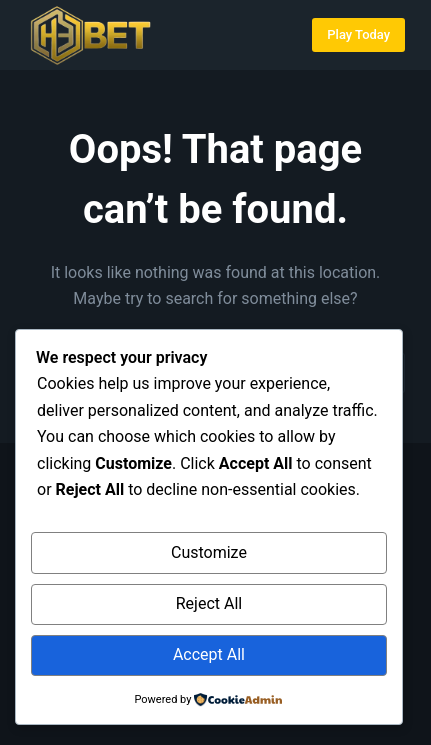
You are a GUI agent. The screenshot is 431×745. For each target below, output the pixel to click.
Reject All (209, 603)
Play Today (358, 34)
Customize (209, 552)
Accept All (209, 654)
